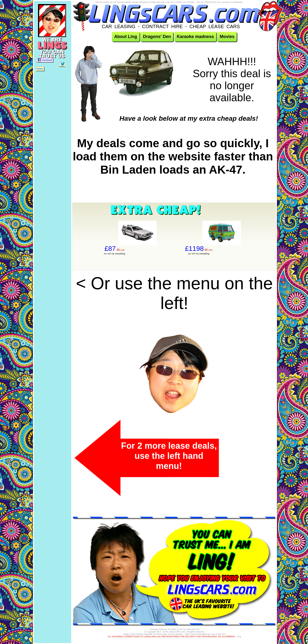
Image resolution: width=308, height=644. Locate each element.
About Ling (126, 37)
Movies (227, 37)
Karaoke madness (195, 37)
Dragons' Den (157, 37)
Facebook (45, 60)
